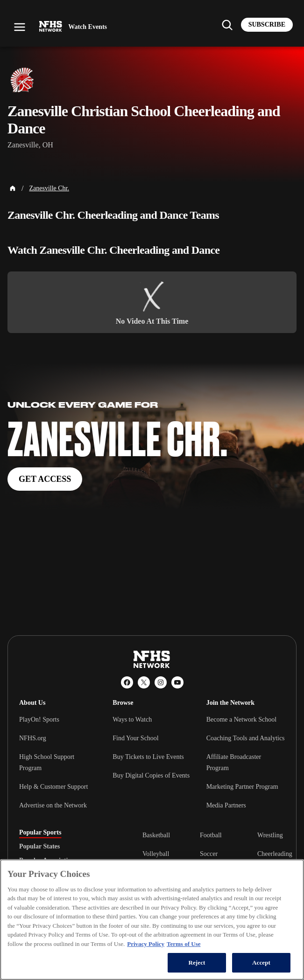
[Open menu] (20, 27)
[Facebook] (127, 682)
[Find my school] (227, 25)
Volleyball (156, 854)
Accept (261, 963)
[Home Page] (13, 188)
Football (211, 835)
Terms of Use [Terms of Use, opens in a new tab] (184, 944)
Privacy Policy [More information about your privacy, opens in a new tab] (146, 944)
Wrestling (270, 835)
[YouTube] (177, 682)
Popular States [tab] (39, 847)
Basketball (156, 835)
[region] (152, 920)
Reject (197, 963)
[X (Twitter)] (144, 682)
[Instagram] (161, 682)
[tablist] (66, 847)
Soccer (209, 854)
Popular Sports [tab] (40, 833)
